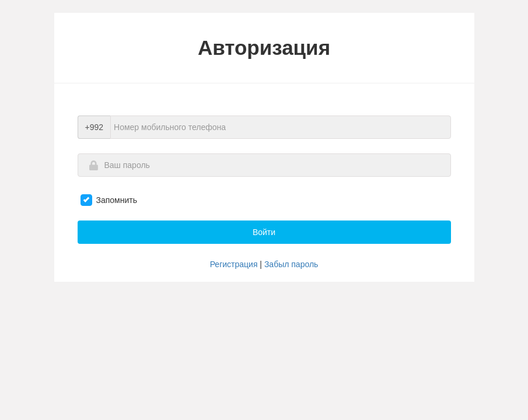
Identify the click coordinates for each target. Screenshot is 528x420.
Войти (264, 232)
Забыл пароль (291, 264)
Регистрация (234, 264)
